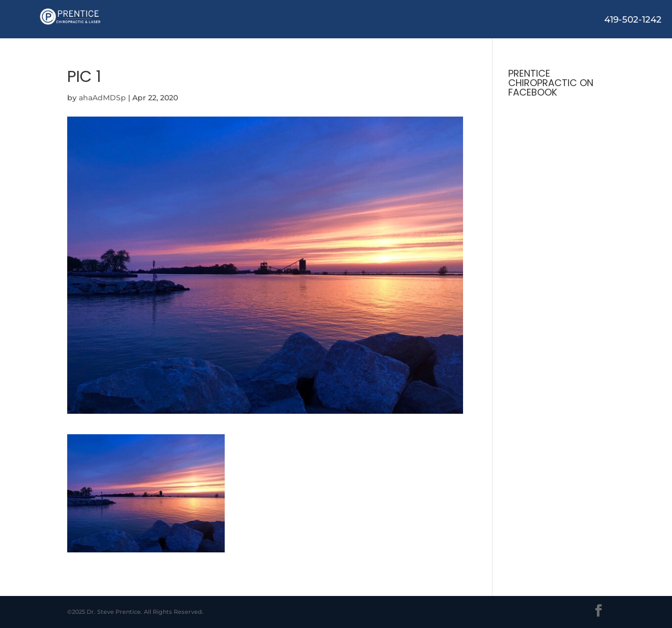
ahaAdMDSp (102, 98)
